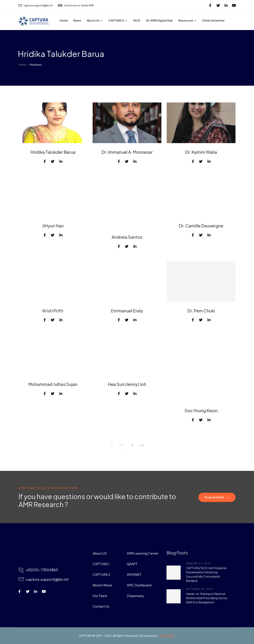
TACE (136, 20)
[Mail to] (36, 5)
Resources (186, 20)
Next (142, 445)
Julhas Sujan (167, 636)
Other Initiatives (213, 20)
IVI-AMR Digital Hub (159, 20)
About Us (93, 20)
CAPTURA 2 (116, 20)
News (77, 20)
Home (64, 20)
